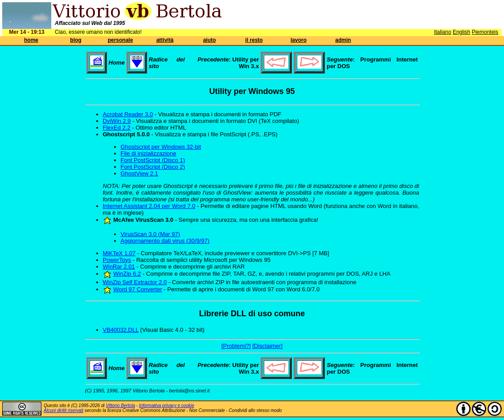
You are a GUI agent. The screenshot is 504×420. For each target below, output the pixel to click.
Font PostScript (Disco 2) (153, 167)
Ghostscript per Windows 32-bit (161, 147)
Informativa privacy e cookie (167, 406)
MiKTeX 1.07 (119, 253)
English (461, 32)
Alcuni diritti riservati (64, 410)
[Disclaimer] (267, 346)
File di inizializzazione (149, 153)
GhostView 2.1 (139, 173)
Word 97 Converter (138, 289)
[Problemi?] (236, 346)
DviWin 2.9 (117, 121)
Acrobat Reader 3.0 (128, 114)
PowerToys (117, 260)
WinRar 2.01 (119, 267)
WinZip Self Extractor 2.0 (135, 282)
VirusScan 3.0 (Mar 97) (150, 234)
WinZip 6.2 (127, 274)
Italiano (443, 32)
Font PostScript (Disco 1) (153, 160)
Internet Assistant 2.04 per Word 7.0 (149, 206)
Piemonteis (485, 32)
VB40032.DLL (121, 330)
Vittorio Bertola (121, 406)
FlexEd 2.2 (117, 128)
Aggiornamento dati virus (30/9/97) (165, 241)
